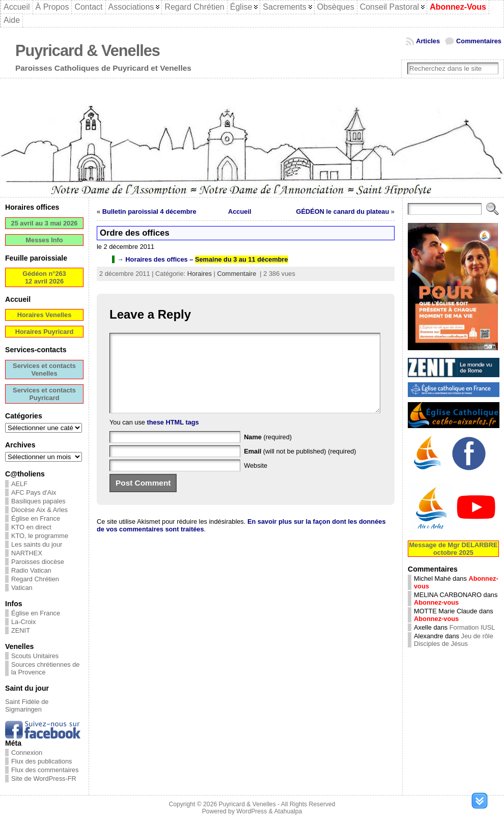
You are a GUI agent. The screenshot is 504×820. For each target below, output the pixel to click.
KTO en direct (31, 527)
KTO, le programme (40, 536)
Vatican (22, 588)
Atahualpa (288, 811)
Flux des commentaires (45, 770)
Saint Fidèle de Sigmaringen (27, 705)
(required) (268, 452)
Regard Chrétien (35, 579)
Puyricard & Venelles (88, 51)
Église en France (36, 518)
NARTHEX (27, 553)
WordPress (251, 811)
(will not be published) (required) (300, 466)
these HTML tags (173, 437)
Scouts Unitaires (35, 656)
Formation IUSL (472, 627)
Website (256, 481)
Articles (428, 41)
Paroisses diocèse (38, 562)
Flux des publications (42, 761)
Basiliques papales (38, 501)
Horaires (200, 274)
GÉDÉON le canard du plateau (343, 211)
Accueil (240, 211)
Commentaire (236, 274)
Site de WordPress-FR (44, 779)
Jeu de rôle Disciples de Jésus (454, 640)
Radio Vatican (31, 570)
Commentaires (479, 41)
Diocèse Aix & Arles (39, 510)
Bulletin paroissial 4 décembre (149, 211)
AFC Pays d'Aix (34, 492)
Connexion (27, 753)
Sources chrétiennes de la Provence (45, 668)
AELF (19, 484)
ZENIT (21, 630)
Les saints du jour (37, 544)
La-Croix (23, 622)
